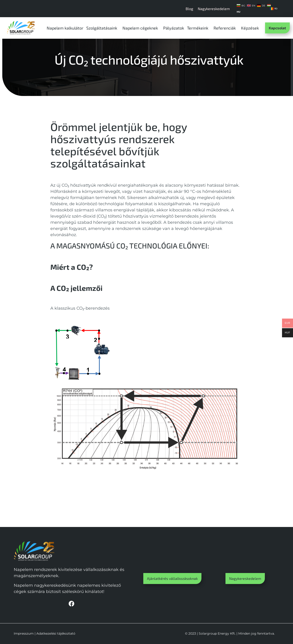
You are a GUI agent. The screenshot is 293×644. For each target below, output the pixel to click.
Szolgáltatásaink (103, 28)
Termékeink (199, 28)
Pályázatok (174, 28)
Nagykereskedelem (214, 9)
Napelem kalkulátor (65, 28)
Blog (189, 9)
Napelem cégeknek (141, 28)
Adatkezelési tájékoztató (56, 633)
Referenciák (226, 28)
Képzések (251, 28)
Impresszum (24, 633)
